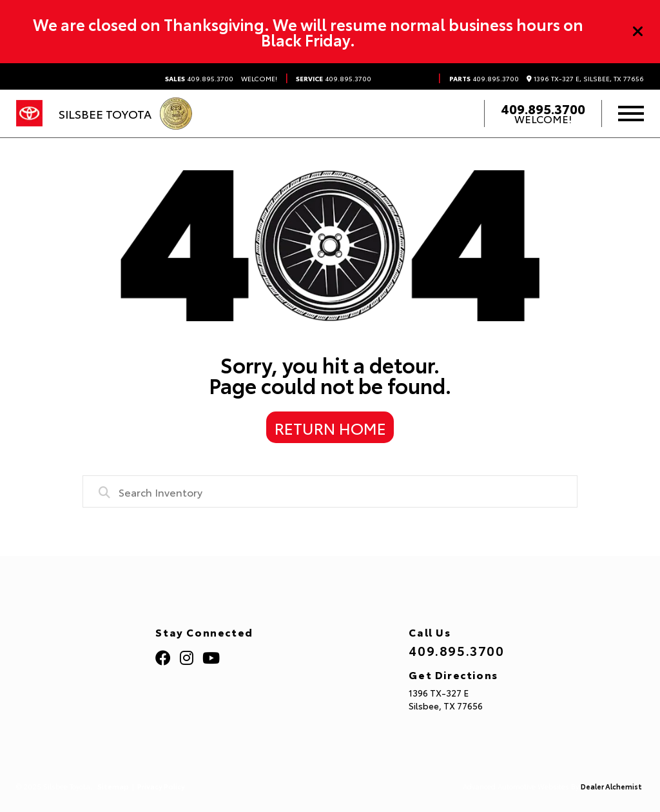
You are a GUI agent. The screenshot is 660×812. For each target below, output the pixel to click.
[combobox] (330, 491)
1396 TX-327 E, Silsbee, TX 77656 (585, 79)
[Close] (638, 32)
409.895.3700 (199, 79)
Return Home (330, 428)
